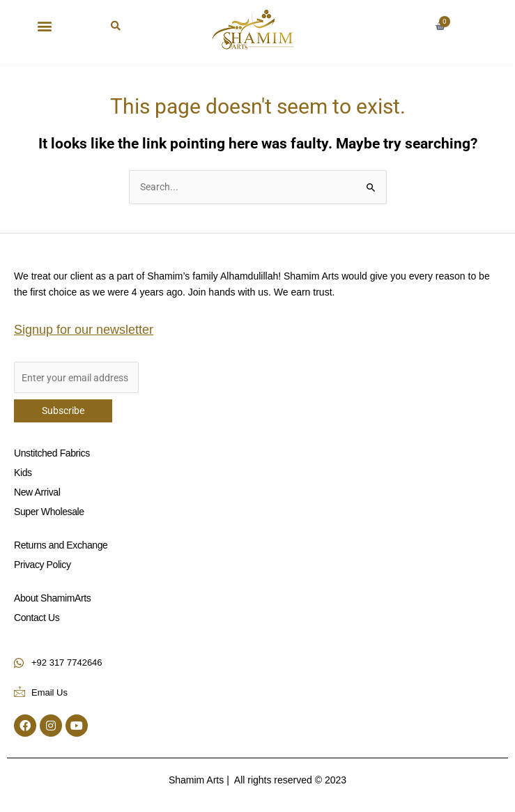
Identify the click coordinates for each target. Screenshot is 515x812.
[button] (44, 25)
